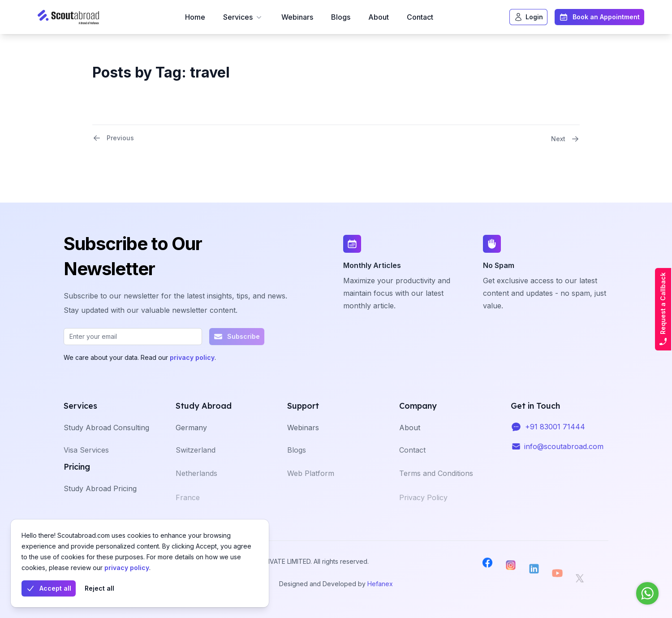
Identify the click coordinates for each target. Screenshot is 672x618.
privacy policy (127, 568)
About (379, 17)
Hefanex (380, 584)
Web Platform (311, 488)
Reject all (99, 588)
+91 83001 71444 (555, 433)
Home (195, 17)
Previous (113, 138)
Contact (420, 17)
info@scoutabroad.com (564, 453)
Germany (191, 437)
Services (243, 17)
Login (528, 17)
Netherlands (196, 488)
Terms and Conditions (436, 488)
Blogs (341, 17)
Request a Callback (663, 309)
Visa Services (86, 462)
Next (565, 139)
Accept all (49, 588)
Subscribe (237, 337)
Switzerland (196, 462)
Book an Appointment (599, 17)
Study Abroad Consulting (106, 437)
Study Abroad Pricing (100, 498)
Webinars (297, 17)
